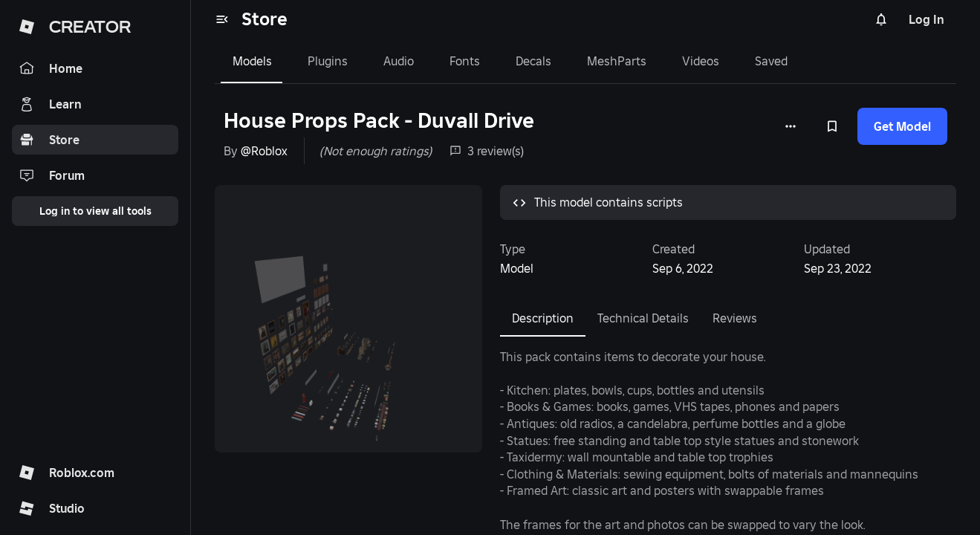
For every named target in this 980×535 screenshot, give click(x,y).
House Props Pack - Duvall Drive (379, 121)
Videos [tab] (701, 61)
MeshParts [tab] (617, 61)
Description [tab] (543, 318)
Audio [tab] (399, 61)
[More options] (791, 126)
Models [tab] (252, 61)
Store (265, 19)
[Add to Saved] (832, 126)
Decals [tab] (533, 61)
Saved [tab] (771, 61)
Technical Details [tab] (643, 318)
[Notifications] (881, 19)
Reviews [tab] (735, 318)
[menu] (222, 19)
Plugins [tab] (328, 61)
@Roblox (264, 151)
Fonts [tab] (465, 61)
